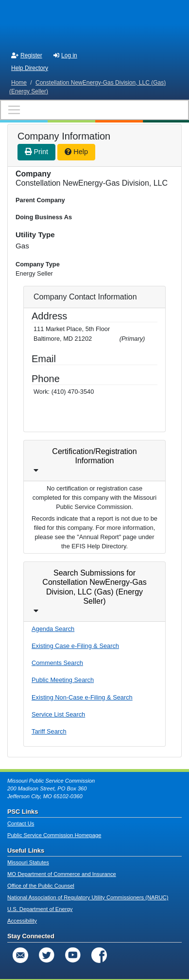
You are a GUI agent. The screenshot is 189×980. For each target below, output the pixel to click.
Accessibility (22, 921)
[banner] (95, 23)
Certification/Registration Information (94, 456)
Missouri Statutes (28, 862)
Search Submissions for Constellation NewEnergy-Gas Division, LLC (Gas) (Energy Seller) (94, 587)
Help (76, 152)
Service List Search (58, 714)
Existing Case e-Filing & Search (75, 646)
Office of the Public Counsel (41, 886)
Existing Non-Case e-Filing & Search (82, 697)
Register (27, 55)
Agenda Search (53, 629)
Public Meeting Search (63, 680)
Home (19, 83)
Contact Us (21, 823)
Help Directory (30, 68)
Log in (65, 55)
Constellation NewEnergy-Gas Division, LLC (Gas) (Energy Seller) (87, 87)
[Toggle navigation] (94, 110)
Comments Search (57, 663)
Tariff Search (49, 731)
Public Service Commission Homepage (54, 835)
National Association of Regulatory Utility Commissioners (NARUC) (88, 897)
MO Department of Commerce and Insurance (62, 874)
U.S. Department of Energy (40, 909)
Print (36, 152)
